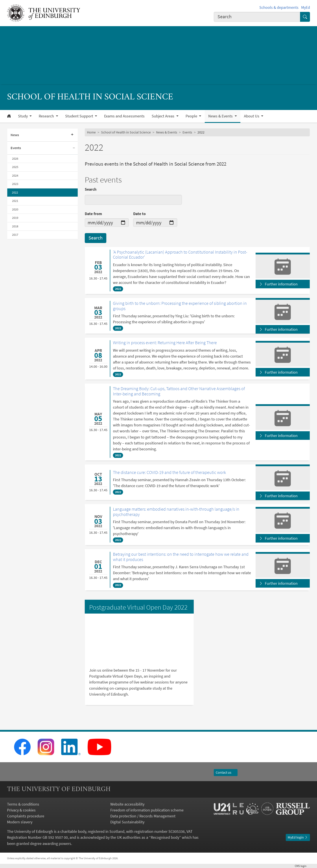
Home (91, 132)
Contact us (226, 772)
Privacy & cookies (21, 810)
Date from (93, 214)
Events (16, 148)
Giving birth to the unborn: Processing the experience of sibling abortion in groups (180, 306)
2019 (15, 218)
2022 (15, 192)
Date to (139, 214)
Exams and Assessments (124, 116)
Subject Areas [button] (163, 116)
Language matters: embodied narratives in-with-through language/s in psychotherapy (176, 512)
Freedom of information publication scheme (147, 810)
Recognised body (165, 837)
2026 (15, 159)
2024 (15, 175)
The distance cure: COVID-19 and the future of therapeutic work (169, 472)
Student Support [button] (80, 116)
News (15, 135)
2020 (15, 209)
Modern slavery (20, 822)
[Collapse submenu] (74, 148)
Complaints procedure (26, 816)
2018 (15, 226)
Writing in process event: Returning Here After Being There (165, 343)
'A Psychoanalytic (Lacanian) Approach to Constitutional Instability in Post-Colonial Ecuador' (180, 255)
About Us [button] (252, 116)
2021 (15, 201)
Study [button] (23, 116)
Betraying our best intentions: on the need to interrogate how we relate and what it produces (181, 557)
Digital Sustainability (127, 822)
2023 (15, 184)
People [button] (192, 116)
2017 (15, 235)
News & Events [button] (221, 116)
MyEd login (298, 837)
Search (91, 189)
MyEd (306, 7)
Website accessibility (127, 804)
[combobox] (257, 17)
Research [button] (47, 116)
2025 (15, 167)
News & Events (167, 132)
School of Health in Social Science (126, 132)
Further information (281, 284)
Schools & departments (279, 7)
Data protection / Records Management (143, 816)
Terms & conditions (23, 804)
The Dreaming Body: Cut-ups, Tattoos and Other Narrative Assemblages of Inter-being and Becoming (179, 391)
